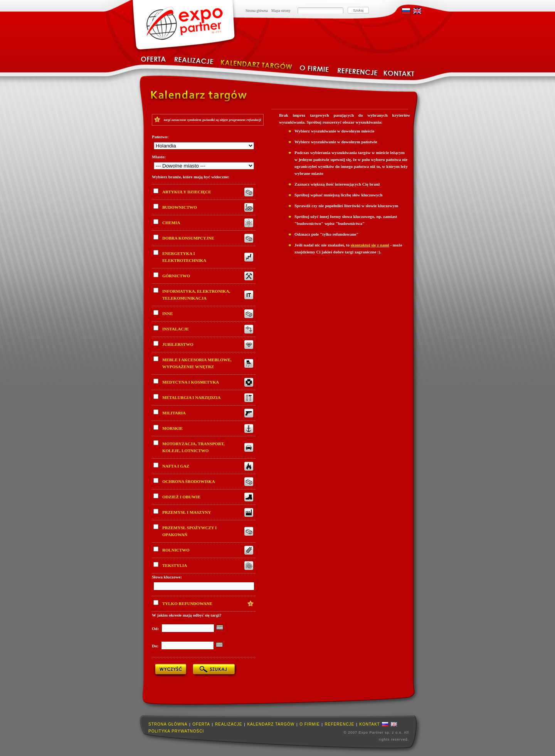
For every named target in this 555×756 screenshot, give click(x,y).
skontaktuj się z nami (370, 245)
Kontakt (369, 724)
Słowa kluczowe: (167, 577)
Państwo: (160, 137)
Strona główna (257, 11)
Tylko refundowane (183, 603)
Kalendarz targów (271, 724)
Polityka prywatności (176, 731)
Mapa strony (281, 11)
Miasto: (159, 157)
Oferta (201, 724)
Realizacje (229, 724)
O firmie (309, 724)
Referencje (340, 724)
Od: (156, 629)
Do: (156, 646)
